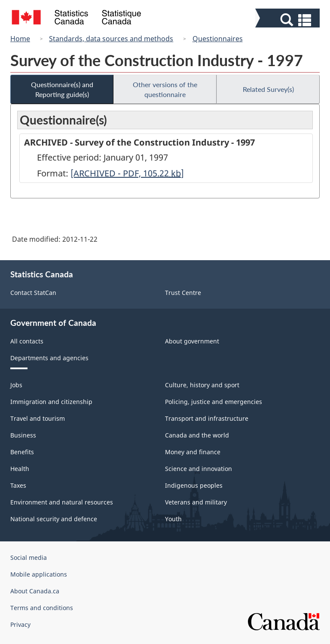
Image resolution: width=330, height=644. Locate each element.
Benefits (22, 452)
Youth (173, 519)
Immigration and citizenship (51, 402)
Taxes (18, 485)
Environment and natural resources (62, 502)
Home (20, 39)
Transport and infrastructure (207, 418)
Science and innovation (199, 469)
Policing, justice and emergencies (214, 402)
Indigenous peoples (194, 485)
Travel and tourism (38, 418)
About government (192, 341)
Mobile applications (39, 574)
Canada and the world (197, 435)
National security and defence (54, 519)
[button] (289, 20)
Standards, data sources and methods (111, 39)
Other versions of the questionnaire (165, 89)
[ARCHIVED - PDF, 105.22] (127, 173)
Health (20, 469)
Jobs (16, 385)
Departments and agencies (49, 358)
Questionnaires (218, 39)
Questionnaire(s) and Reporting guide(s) (62, 89)
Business (23, 435)
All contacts (27, 341)
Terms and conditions (42, 608)
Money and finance (193, 452)
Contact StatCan (33, 293)
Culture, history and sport (202, 385)
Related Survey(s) (268, 89)
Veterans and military (196, 502)
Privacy (20, 624)
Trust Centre (183, 293)
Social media (29, 557)
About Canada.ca (35, 591)
